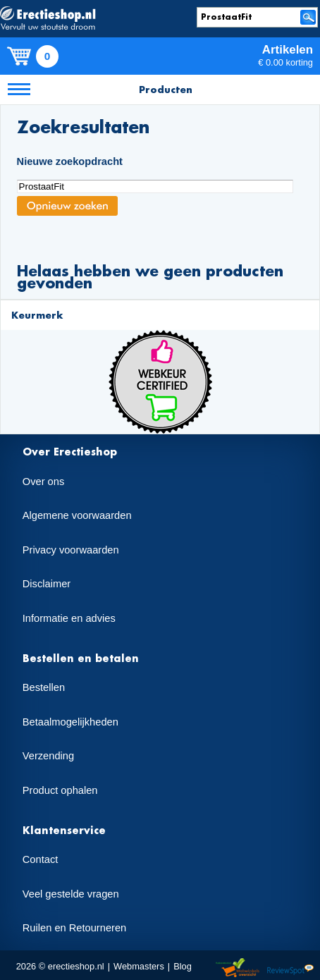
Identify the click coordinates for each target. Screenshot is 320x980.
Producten (166, 89)
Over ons (43, 482)
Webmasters (139, 966)
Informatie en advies (69, 618)
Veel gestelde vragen (71, 894)
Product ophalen (60, 790)
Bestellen (44, 687)
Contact (41, 859)
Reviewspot (290, 968)
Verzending (48, 756)
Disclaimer (47, 584)
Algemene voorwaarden (77, 515)
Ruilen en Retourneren (74, 928)
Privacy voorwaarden (71, 550)
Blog (183, 966)
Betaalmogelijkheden (70, 722)
